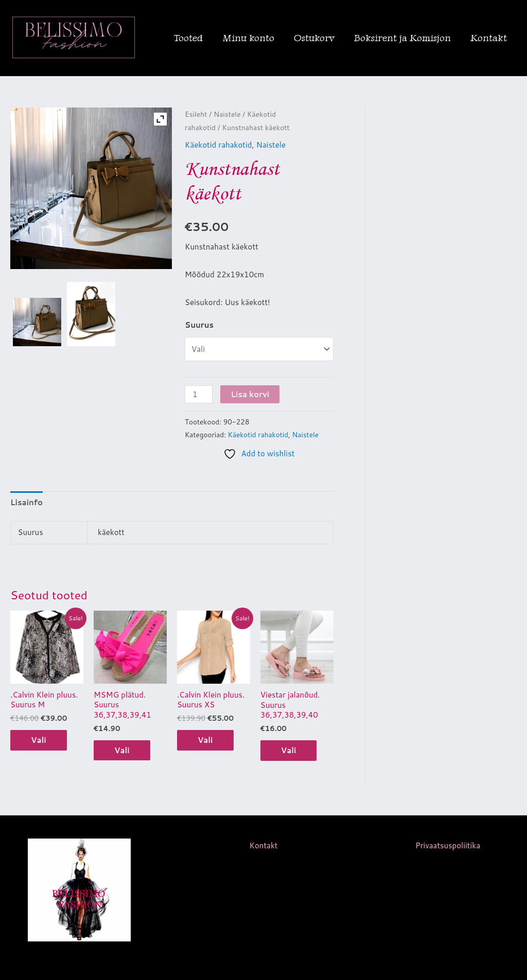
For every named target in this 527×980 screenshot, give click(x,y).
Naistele (227, 114)
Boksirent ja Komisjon (402, 38)
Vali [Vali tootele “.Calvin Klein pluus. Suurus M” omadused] (39, 740)
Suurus (199, 325)
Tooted (188, 38)
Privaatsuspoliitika (448, 845)
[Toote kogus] (199, 394)
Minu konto (248, 38)
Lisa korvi (250, 394)
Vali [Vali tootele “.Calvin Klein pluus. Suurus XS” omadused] (205, 740)
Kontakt (489, 38)
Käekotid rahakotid (218, 145)
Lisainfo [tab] (27, 502)
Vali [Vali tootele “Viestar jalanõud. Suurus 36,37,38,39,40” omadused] (289, 750)
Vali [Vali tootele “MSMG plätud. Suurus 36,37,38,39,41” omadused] (122, 750)
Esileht (196, 114)
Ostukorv (314, 38)
